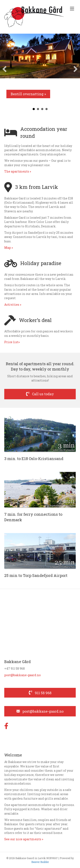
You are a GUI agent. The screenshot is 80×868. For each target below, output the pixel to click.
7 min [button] (38, 109)
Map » (9, 248)
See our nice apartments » (24, 839)
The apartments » (18, 171)
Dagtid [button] (47, 109)
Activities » (13, 305)
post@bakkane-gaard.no (23, 675)
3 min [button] (34, 109)
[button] (4, 69)
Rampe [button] (42, 109)
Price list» (12, 342)
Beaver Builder (40, 862)
